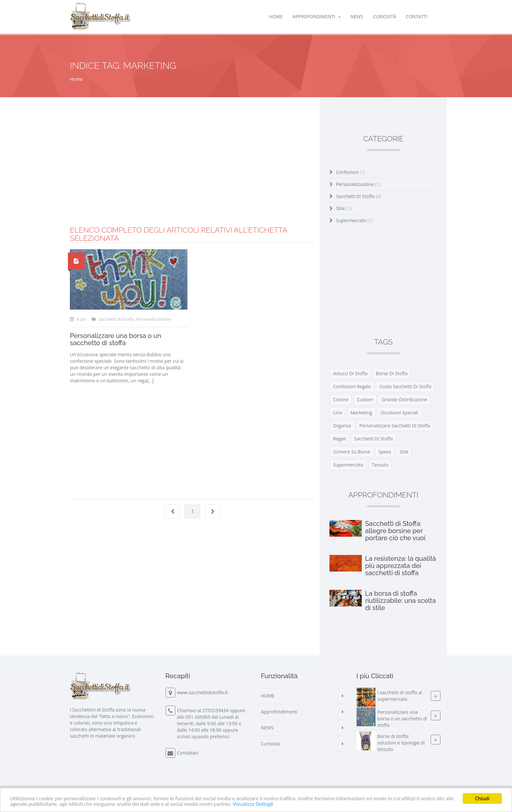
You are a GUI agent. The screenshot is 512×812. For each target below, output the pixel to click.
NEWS (357, 16)
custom (365, 399)
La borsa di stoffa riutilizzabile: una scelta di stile (400, 601)
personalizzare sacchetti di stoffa (395, 426)
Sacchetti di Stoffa (359, 196)
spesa (385, 452)
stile (404, 452)
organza (342, 426)
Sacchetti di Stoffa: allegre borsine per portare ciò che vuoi (395, 531)
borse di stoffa (392, 373)
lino (338, 413)
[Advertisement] (192, 180)
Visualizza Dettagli (253, 804)
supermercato (348, 465)
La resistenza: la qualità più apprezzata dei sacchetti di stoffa (400, 566)
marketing (361, 413)
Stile (344, 208)
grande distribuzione (404, 399)
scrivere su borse (352, 452)
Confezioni (351, 172)
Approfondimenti (317, 16)
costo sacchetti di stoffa (405, 386)
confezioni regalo (352, 386)
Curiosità (384, 16)
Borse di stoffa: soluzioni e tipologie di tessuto (401, 743)
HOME (276, 16)
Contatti (417, 16)
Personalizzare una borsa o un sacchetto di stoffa (115, 339)
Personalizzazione (358, 184)
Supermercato (354, 220)
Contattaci (188, 753)
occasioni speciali (399, 413)
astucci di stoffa (350, 373)
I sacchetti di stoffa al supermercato (400, 696)
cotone (341, 399)
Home (76, 79)
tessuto (380, 465)
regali (339, 439)
